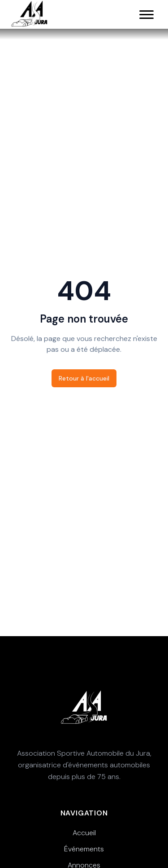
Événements (84, 849)
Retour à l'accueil (84, 378)
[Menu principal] (146, 14)
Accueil (84, 833)
